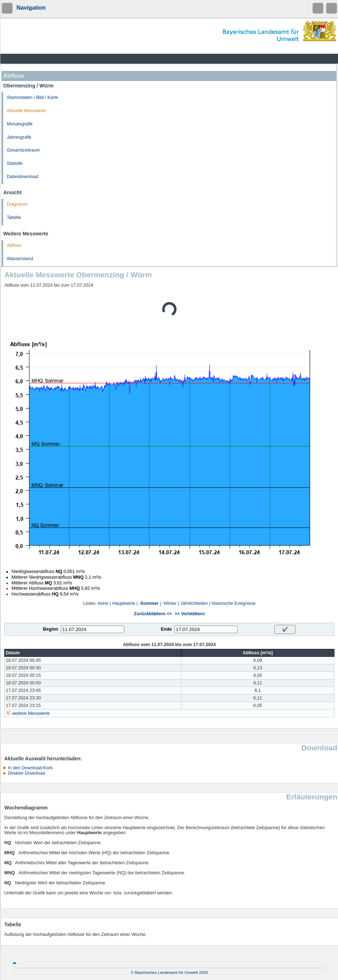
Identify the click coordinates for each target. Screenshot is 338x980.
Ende (166, 629)
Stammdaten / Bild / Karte (33, 97)
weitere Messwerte (31, 713)
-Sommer (149, 603)
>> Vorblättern (189, 614)
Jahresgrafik (19, 137)
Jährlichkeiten (194, 603)
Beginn (51, 629)
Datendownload (23, 177)
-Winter (170, 603)
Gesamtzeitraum (23, 150)
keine (103, 603)
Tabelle (14, 217)
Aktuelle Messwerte (26, 111)
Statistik (15, 163)
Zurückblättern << (153, 614)
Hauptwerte (124, 603)
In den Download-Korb (30, 768)
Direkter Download (26, 773)
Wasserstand (20, 259)
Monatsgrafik (20, 124)
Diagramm (17, 204)
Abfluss (14, 245)
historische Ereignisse (234, 603)
